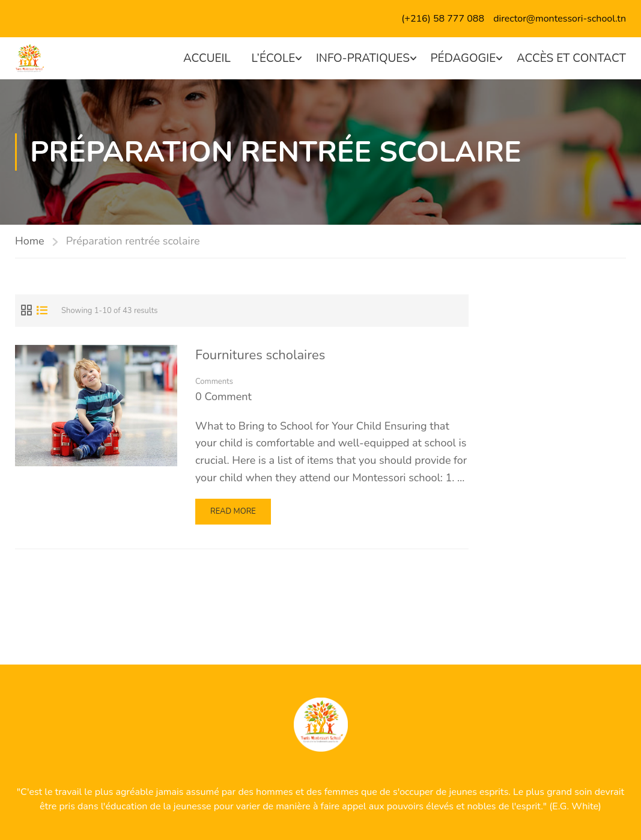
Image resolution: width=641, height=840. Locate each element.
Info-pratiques (363, 58)
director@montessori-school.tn (560, 19)
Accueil (207, 58)
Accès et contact (571, 58)
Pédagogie (463, 58)
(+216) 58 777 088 (443, 19)
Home (30, 241)
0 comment (223, 397)
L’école (273, 58)
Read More (236, 515)
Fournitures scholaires (260, 355)
